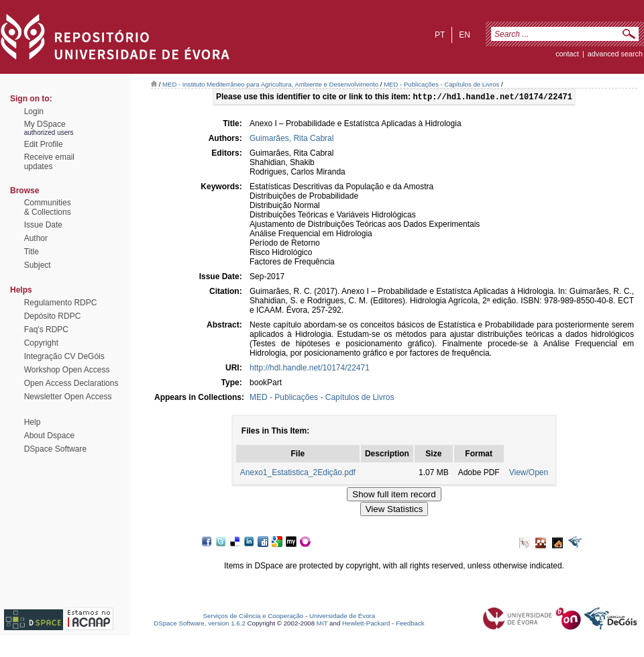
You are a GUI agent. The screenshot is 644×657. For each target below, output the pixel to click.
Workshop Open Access (67, 370)
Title (32, 252)
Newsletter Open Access (68, 397)
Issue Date (43, 225)
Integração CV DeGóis (64, 356)
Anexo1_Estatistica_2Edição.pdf (298, 474)
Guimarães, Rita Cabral (291, 140)
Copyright (41, 343)
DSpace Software (55, 449)
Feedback (410, 624)
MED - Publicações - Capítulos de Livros (441, 84)
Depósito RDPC (53, 316)
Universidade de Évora (342, 617)
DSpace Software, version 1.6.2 (200, 624)
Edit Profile (44, 144)
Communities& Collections (48, 207)
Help (33, 422)
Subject (38, 265)
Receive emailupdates (49, 162)
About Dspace (49, 436)
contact (567, 54)
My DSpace (45, 124)
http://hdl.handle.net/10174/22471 (310, 369)
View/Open (529, 474)
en (465, 35)
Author (36, 238)
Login (34, 111)
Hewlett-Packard (366, 624)
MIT (322, 624)
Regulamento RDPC (61, 303)
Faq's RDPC (46, 330)
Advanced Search (615, 54)
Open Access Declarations (71, 383)
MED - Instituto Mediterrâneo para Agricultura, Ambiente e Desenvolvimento (270, 84)
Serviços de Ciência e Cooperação (254, 617)
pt (440, 35)
